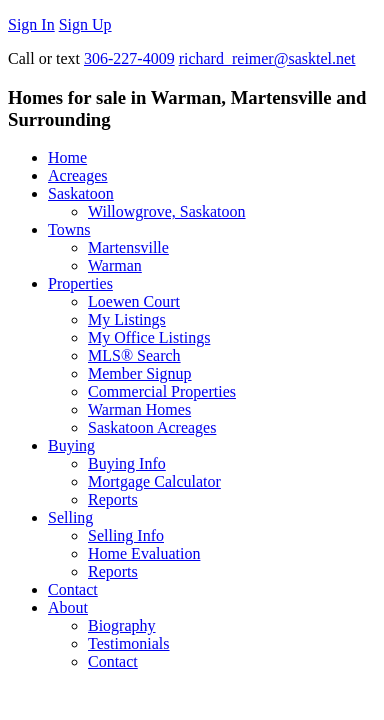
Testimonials (129, 643)
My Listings (127, 319)
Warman (115, 265)
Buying (71, 445)
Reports (113, 499)
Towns (69, 229)
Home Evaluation (144, 553)
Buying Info (127, 463)
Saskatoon (81, 193)
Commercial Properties (162, 391)
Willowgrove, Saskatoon (167, 211)
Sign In (31, 24)
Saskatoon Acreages (152, 427)
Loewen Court (134, 301)
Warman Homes (139, 409)
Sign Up (85, 24)
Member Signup (140, 373)
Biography (122, 625)
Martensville (128, 247)
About (68, 607)
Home (67, 157)
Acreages (78, 175)
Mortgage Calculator (154, 481)
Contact (73, 589)
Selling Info (126, 535)
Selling (70, 517)
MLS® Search (134, 355)
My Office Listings (149, 337)
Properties (80, 283)
